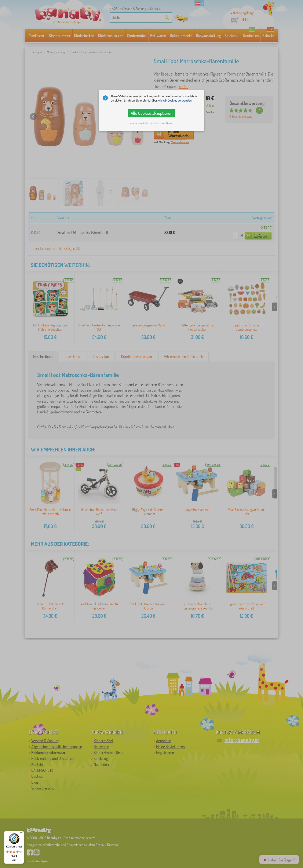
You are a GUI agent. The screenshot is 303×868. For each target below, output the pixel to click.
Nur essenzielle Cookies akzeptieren (151, 123)
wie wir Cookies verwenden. (175, 100)
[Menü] (21, 834)
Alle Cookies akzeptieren (152, 113)
